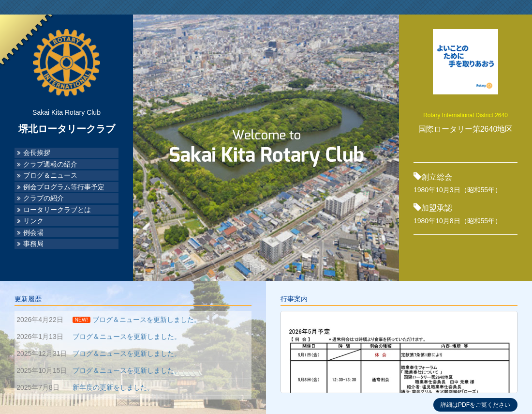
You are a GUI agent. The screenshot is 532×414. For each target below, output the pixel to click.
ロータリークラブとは (57, 210)
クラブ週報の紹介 (50, 164)
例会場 (33, 233)
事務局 (33, 244)
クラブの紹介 (44, 198)
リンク (33, 221)
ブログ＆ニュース (50, 176)
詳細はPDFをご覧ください (475, 405)
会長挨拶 (37, 153)
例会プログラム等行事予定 (64, 187)
